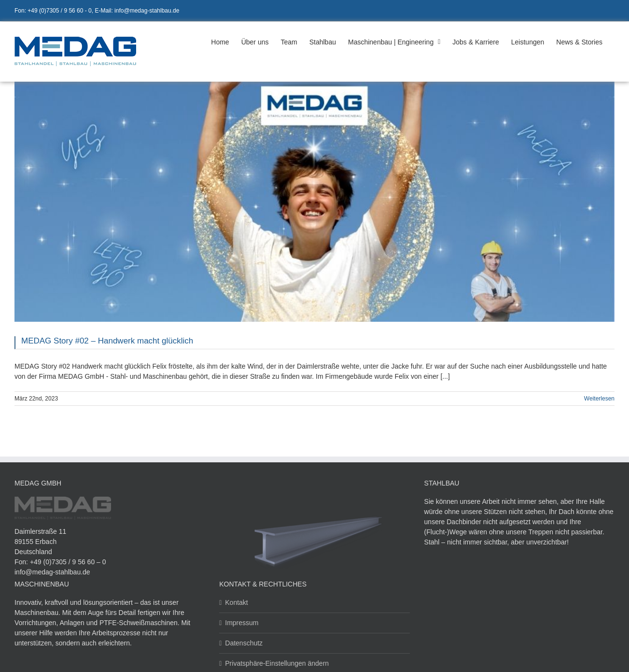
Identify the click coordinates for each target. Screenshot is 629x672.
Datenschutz (244, 643)
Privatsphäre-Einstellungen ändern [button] (277, 663)
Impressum (242, 623)
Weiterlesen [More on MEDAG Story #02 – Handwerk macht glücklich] (599, 399)
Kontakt (236, 602)
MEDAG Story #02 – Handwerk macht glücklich (107, 341)
